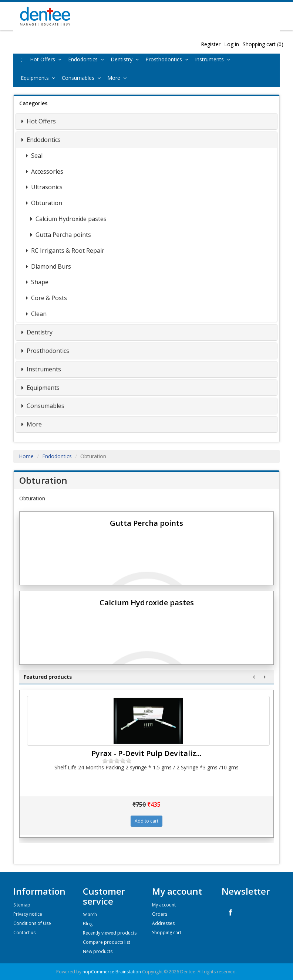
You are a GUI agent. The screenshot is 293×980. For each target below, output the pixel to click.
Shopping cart (167, 933)
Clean (38, 314)
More (118, 78)
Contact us (24, 933)
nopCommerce (98, 972)
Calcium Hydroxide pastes (70, 219)
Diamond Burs (50, 266)
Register (211, 44)
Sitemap (22, 905)
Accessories (46, 171)
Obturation (46, 203)
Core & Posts (48, 298)
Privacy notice (28, 914)
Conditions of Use (32, 923)
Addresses (163, 923)
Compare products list (107, 942)
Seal (36, 156)
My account (164, 905)
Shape (39, 282)
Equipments (39, 78)
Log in (232, 44)
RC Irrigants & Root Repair (67, 251)
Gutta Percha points (63, 235)
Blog (88, 924)
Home (26, 456)
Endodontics (87, 59)
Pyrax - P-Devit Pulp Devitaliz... (146, 753)
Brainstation (129, 972)
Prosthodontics (168, 59)
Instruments (214, 59)
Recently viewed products (110, 933)
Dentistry (126, 59)
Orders (160, 914)
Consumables (83, 78)
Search (90, 914)
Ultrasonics (46, 187)
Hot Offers (47, 59)
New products (98, 951)
